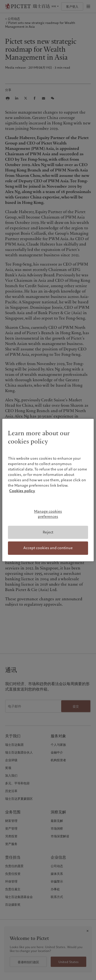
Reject (48, 532)
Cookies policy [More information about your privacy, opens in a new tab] (22, 491)
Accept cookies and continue (48, 548)
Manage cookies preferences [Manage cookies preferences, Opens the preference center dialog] (48, 514)
